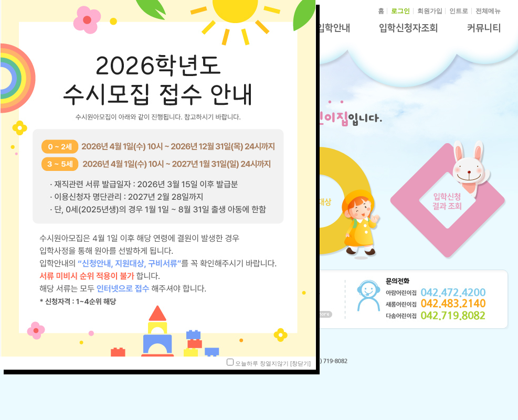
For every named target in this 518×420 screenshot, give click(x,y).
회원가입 (430, 11)
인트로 (459, 11)
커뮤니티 (484, 28)
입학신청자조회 (408, 28)
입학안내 (333, 28)
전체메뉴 (488, 11)
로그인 (400, 11)
